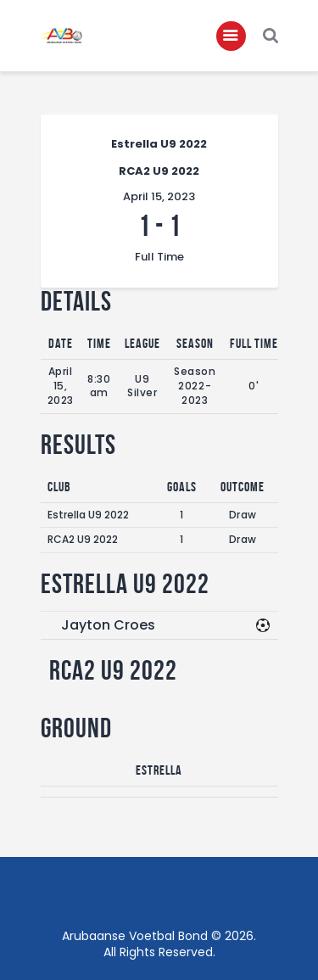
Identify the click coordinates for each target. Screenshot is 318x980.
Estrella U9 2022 (88, 515)
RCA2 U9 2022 (83, 539)
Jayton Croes (108, 625)
